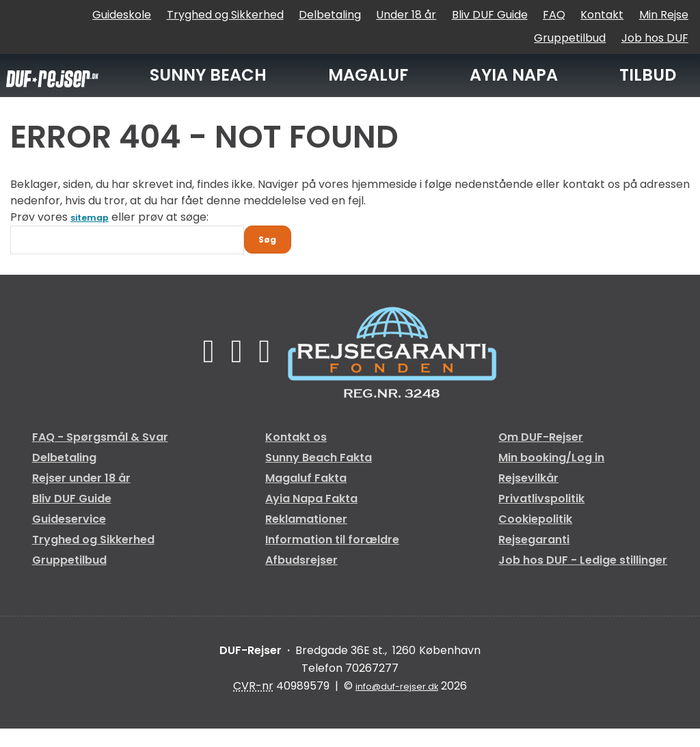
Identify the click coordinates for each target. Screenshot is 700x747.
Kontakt (602, 15)
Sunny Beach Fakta (319, 476)
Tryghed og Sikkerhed (225, 15)
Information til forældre (332, 558)
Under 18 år (406, 15)
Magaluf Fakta (306, 497)
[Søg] (127, 252)
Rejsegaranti (534, 558)
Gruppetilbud (570, 38)
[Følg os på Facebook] (203, 369)
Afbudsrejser (301, 579)
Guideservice (69, 538)
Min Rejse (664, 15)
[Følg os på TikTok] (237, 369)
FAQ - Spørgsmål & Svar (100, 456)
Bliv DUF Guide (490, 15)
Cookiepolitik (535, 538)
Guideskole (122, 15)
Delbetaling (330, 15)
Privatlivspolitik (541, 517)
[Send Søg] (274, 255)
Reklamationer (306, 538)
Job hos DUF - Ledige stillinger (583, 579)
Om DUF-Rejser (541, 456)
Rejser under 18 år (81, 497)
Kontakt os (296, 456)
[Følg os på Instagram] (270, 369)
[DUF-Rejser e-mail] (397, 705)
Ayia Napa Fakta (311, 517)
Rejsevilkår (528, 497)
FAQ (554, 15)
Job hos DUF (655, 38)
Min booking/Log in (551, 476)
